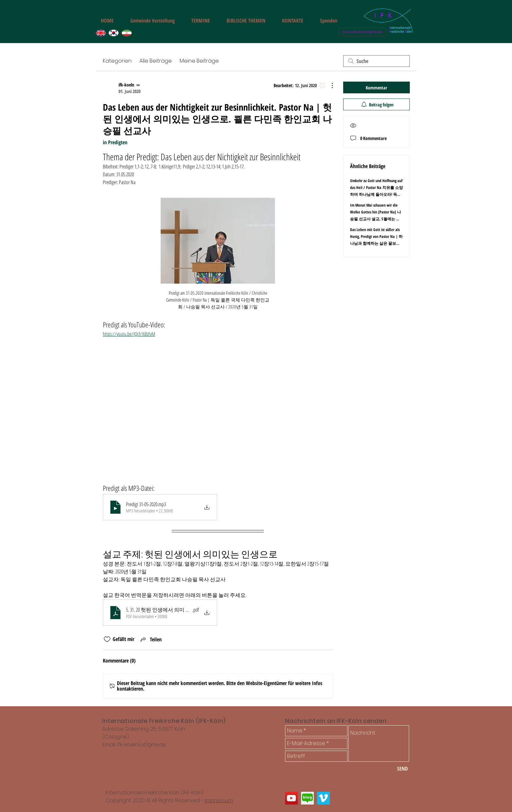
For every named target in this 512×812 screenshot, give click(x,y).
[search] (376, 61)
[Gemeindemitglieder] (363, 32)
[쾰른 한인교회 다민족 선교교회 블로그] (307, 798)
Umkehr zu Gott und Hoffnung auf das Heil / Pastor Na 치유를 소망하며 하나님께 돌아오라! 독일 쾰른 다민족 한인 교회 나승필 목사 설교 (376, 194)
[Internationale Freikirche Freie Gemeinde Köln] (291, 798)
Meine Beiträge (199, 61)
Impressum (219, 800)
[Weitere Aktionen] (329, 86)
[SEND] (402, 769)
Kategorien (117, 61)
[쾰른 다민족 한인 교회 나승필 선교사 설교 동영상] (323, 798)
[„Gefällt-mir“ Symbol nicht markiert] (107, 639)
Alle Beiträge (156, 61)
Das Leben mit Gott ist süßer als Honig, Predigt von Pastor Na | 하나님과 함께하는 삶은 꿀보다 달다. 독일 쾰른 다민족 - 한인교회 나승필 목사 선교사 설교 (376, 243)
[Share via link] (151, 639)
